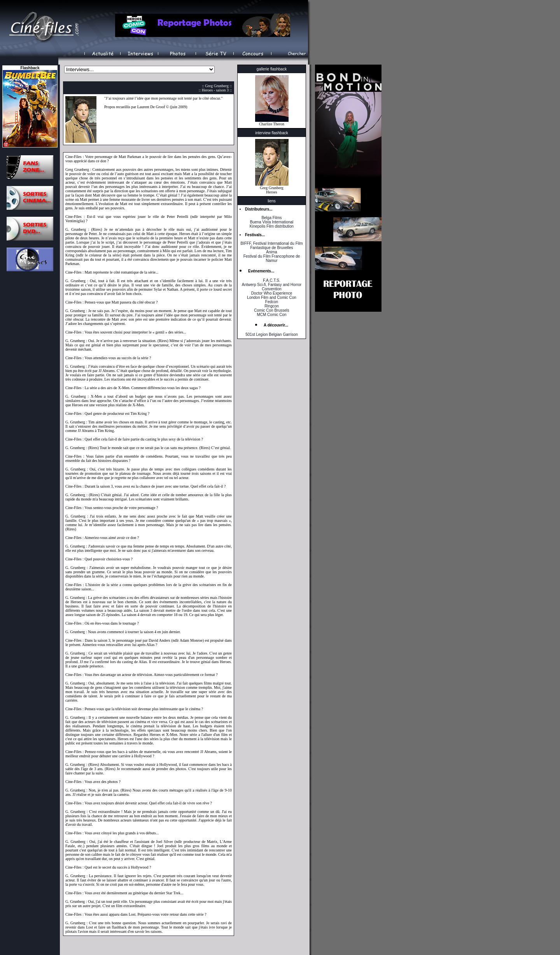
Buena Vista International (272, 222)
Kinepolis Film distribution (272, 226)
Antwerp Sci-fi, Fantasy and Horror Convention (272, 287)
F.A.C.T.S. (271, 280)
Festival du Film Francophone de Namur (272, 258)
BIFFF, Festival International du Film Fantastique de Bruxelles (271, 246)
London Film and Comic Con (272, 298)
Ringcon (272, 306)
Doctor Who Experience (272, 293)
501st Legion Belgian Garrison (272, 334)
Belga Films (271, 218)
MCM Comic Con (271, 315)
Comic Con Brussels (272, 310)
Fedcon (272, 302)
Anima (271, 252)
